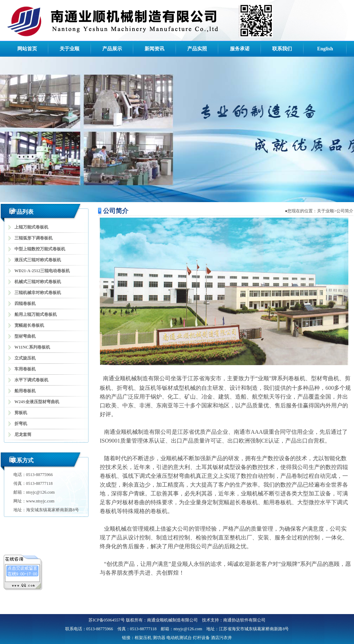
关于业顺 (69, 49)
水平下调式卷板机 (31, 380)
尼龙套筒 (23, 434)
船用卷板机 (25, 391)
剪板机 (21, 413)
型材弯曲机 (25, 336)
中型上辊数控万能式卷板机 (40, 249)
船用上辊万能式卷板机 (36, 314)
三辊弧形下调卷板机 (33, 238)
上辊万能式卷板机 (31, 227)
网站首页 (27, 49)
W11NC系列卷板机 (32, 347)
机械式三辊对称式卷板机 (38, 282)
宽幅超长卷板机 (29, 325)
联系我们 (282, 49)
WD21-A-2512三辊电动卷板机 (42, 271)
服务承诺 (240, 49)
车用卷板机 (25, 369)
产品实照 (197, 49)
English (325, 49)
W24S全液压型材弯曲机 (37, 402)
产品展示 (112, 49)
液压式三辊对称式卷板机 (38, 260)
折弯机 (21, 424)
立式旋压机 (25, 358)
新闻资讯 (154, 49)
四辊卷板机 (25, 304)
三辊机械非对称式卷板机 (38, 293)
